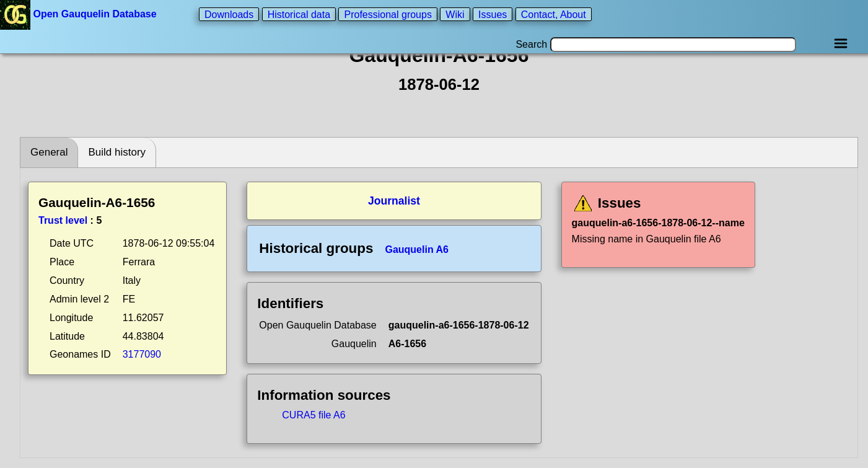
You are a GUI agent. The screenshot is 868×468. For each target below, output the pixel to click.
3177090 (142, 354)
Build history (117, 152)
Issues (493, 14)
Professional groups (388, 14)
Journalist (394, 201)
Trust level (63, 220)
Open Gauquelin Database (80, 14)
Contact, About (554, 14)
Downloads (229, 14)
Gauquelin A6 (417, 249)
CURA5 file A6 (313, 415)
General (49, 152)
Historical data (299, 14)
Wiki (455, 14)
